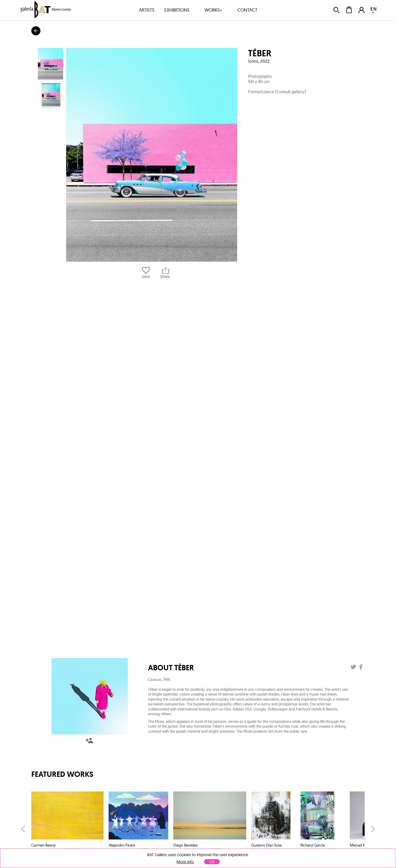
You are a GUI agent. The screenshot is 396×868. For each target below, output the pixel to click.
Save (146, 273)
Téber (260, 53)
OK (212, 862)
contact (247, 10)
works (213, 10)
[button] (152, 155)
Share (165, 273)
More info (185, 862)
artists (147, 10)
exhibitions (177, 10)
